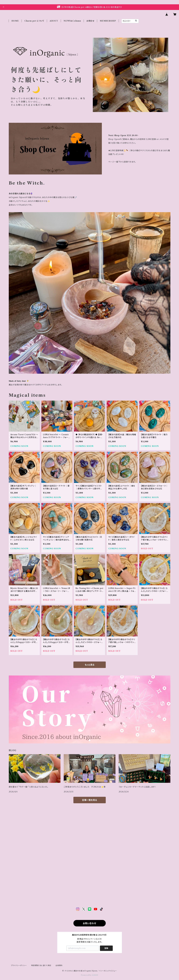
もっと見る (90, 665)
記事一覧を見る (90, 800)
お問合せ (90, 21)
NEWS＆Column (72, 21)
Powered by (89, 975)
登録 (106, 948)
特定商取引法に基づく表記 (41, 965)
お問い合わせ (89, 923)
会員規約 (59, 965)
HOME (15, 21)
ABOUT (54, 21)
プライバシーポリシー (19, 965)
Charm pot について (34, 21)
